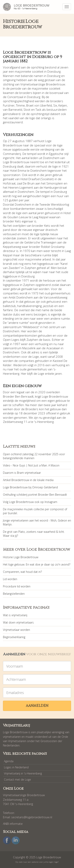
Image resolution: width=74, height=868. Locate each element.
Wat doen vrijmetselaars (18, 622)
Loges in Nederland (16, 767)
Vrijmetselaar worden (16, 630)
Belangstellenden (14, 594)
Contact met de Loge (17, 780)
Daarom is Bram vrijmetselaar (22, 473)
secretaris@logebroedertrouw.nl (32, 817)
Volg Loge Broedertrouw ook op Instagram (30, 502)
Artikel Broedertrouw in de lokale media (28, 480)
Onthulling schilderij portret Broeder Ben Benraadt (35, 495)
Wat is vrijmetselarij (15, 615)
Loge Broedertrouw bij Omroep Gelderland (30, 487)
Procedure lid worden (17, 586)
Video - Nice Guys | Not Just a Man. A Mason (31, 465)
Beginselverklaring (14, 637)
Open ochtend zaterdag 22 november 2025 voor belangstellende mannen (34, 456)
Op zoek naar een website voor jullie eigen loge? (37, 862)
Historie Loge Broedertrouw (21, 557)
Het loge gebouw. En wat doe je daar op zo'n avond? (37, 564)
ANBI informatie (13, 824)
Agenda (9, 761)
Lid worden (10, 579)
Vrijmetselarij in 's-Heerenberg (23, 773)
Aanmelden (37, 706)
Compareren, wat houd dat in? (22, 572)
